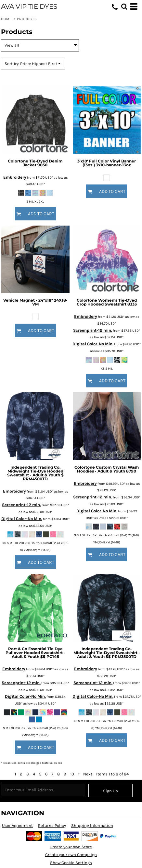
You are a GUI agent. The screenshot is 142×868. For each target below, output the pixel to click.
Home (6, 19)
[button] (124, 6)
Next (88, 774)
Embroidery (15, 177)
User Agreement (17, 825)
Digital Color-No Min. (93, 344)
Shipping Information (92, 825)
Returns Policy (52, 825)
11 (79, 774)
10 (72, 774)
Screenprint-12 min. (93, 330)
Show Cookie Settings (71, 863)
